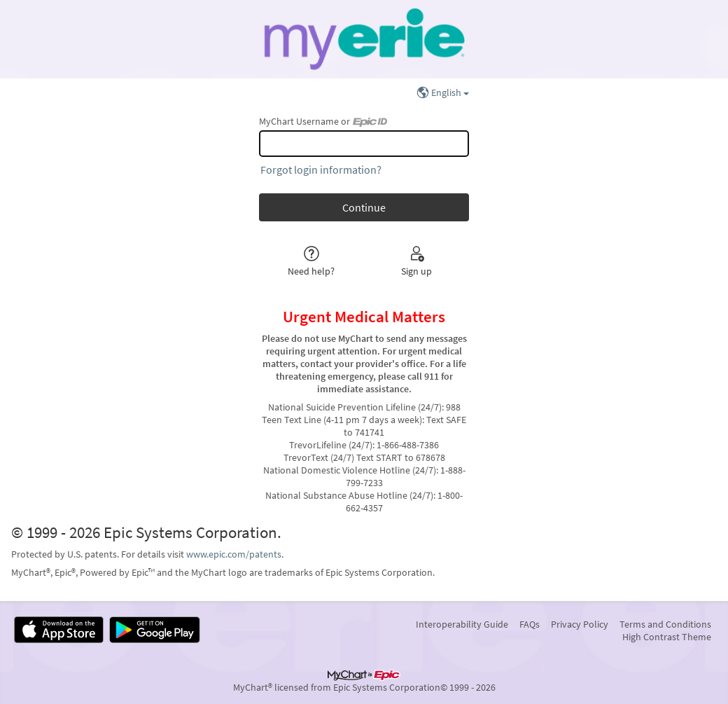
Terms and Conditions (665, 624)
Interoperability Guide (462, 624)
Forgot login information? (321, 170)
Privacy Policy (580, 624)
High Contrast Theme (667, 637)
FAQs (530, 624)
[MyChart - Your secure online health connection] (364, 39)
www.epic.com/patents (234, 554)
